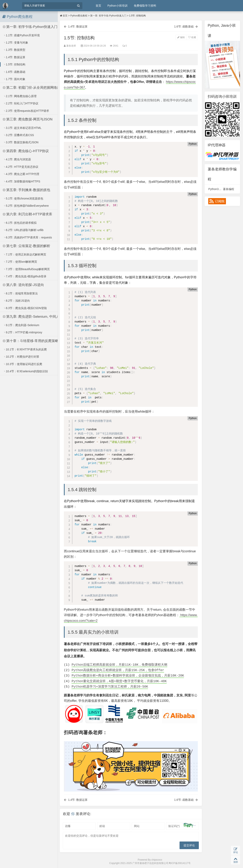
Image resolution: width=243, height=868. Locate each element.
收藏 (192, 37)
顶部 (235, 860)
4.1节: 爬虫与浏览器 (17, 159)
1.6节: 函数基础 (14, 72)
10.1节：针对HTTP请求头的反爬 (25, 349)
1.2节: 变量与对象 (16, 43)
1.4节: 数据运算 (14, 57)
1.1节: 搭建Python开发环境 (21, 35)
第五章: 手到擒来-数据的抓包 (27, 190)
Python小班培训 (117, 6)
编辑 (181, 37)
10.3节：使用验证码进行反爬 (23, 364)
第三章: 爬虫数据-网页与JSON (28, 119)
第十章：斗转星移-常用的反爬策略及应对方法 (35, 341)
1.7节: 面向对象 (14, 79)
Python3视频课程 (219, 189)
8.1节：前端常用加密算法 (21, 293)
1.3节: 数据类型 (14, 50)
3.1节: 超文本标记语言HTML (22, 128)
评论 (235, 850)
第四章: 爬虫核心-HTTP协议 (26, 151)
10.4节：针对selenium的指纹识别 (26, 371)
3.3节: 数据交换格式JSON (21, 142)
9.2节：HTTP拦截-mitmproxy (23, 332)
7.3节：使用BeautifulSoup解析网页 (27, 269)
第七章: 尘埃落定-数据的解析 (27, 246)
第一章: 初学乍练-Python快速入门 (30, 27)
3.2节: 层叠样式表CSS (19, 135)
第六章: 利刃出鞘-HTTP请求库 (28, 214)
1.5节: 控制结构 (14, 64)
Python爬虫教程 (79, 16)
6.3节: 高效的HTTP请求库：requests (28, 237)
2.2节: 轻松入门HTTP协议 (21, 103)
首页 (98, 6)
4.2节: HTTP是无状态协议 (21, 167)
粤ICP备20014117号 (180, 863)
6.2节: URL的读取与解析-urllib (23, 230)
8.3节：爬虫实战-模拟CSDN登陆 (25, 308)
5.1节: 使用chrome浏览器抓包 (23, 198)
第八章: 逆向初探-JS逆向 (23, 285)
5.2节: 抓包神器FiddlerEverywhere (26, 206)
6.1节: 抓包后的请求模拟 (20, 223)
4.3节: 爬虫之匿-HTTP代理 (21, 174)
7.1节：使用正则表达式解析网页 (25, 254)
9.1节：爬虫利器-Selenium (21, 325)
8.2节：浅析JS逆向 (17, 301)
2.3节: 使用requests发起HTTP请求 (26, 111)
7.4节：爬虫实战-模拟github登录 (25, 276)
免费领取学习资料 (145, 6)
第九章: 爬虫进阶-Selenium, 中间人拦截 (35, 317)
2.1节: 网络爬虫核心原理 (20, 96)
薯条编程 (229, 189)
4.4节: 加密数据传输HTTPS (22, 181)
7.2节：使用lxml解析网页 (20, 262)
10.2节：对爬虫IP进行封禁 (21, 357)
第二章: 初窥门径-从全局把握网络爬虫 (33, 88)
